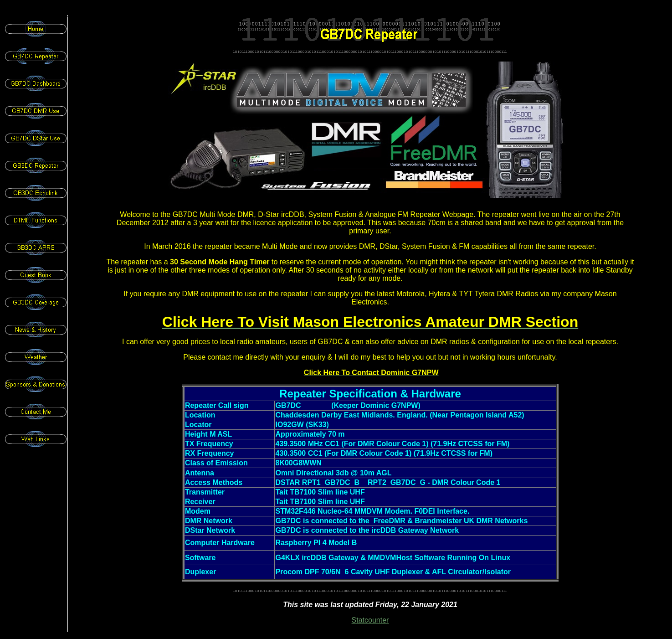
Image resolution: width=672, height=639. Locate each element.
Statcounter (370, 620)
